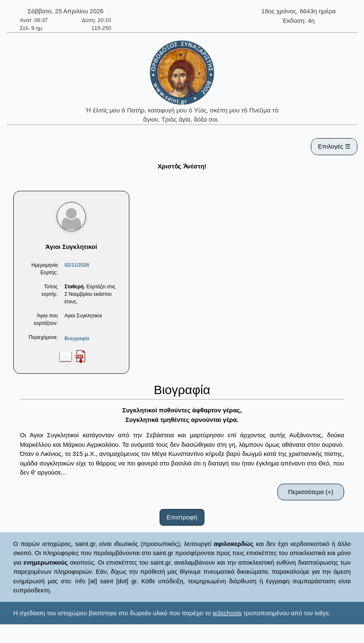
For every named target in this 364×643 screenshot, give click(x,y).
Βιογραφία (77, 339)
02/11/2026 (77, 265)
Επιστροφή (182, 517)
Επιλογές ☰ (334, 146)
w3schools (227, 613)
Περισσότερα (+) (311, 492)
